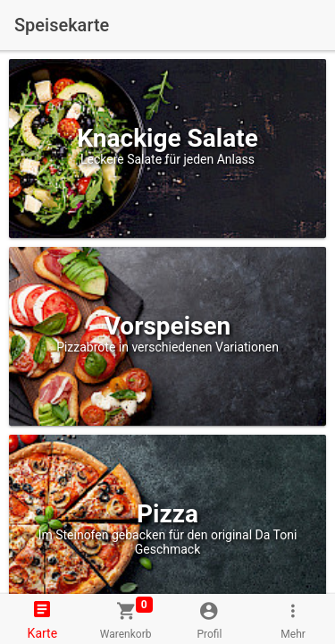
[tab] (42, 619)
